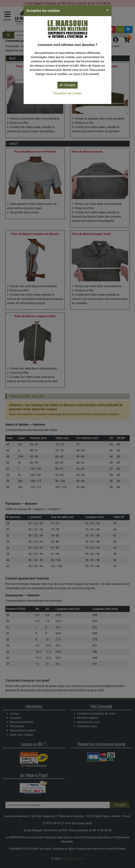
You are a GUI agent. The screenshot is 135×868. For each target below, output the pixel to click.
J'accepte (67, 85)
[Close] (107, 10)
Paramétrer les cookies (67, 93)
